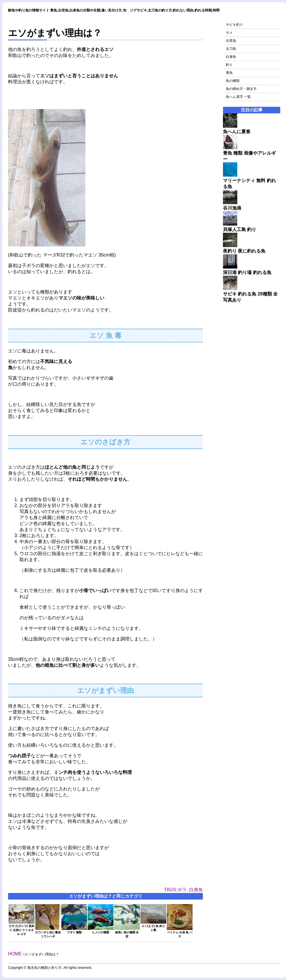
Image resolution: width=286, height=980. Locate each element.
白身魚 (231, 57)
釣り (229, 65)
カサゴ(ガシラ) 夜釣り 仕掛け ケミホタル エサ (21, 928)
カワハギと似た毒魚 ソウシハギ (48, 933)
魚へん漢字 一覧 (238, 97)
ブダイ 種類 (74, 931)
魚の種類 (233, 81)
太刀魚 (231, 49)
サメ (229, 33)
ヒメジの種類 (101, 931)
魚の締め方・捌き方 (241, 89)
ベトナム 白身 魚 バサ (180, 933)
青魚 (229, 73)
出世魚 (231, 41)
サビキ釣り (234, 25)
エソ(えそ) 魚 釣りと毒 (153, 926)
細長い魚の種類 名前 (127, 933)
